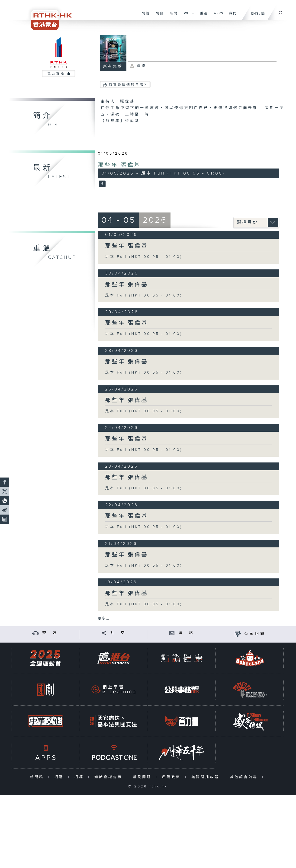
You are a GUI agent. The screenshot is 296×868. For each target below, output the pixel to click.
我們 (231, 16)
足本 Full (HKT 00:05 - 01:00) (144, 257)
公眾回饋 (255, 634)
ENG (255, 14)
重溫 (202, 16)
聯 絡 (187, 633)
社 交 (118, 633)
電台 (158, 16)
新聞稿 (38, 777)
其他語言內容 (245, 777)
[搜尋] (280, 12)
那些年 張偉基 (119, 165)
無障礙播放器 (206, 777)
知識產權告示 (109, 777)
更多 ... (103, 619)
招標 (80, 777)
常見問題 (143, 777)
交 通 (50, 633)
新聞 (172, 16)
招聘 (60, 777)
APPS (217, 16)
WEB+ (187, 16)
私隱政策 (172, 777)
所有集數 (113, 67)
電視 (144, 16)
